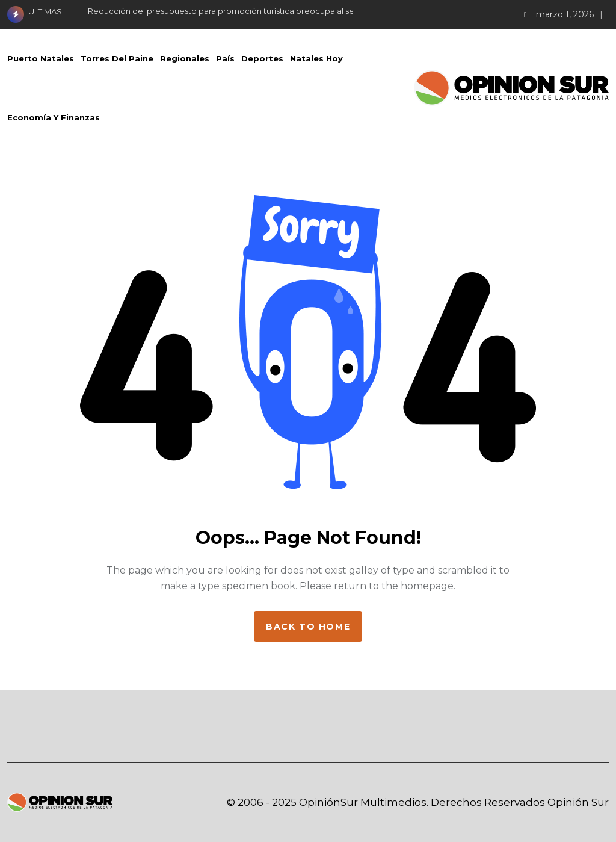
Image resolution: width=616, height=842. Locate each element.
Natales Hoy (316, 58)
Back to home (308, 627)
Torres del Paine (117, 58)
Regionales (185, 58)
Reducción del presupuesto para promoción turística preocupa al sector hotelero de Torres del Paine (286, 11)
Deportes (262, 58)
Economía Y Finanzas (54, 117)
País (225, 58)
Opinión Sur (578, 802)
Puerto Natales (41, 58)
